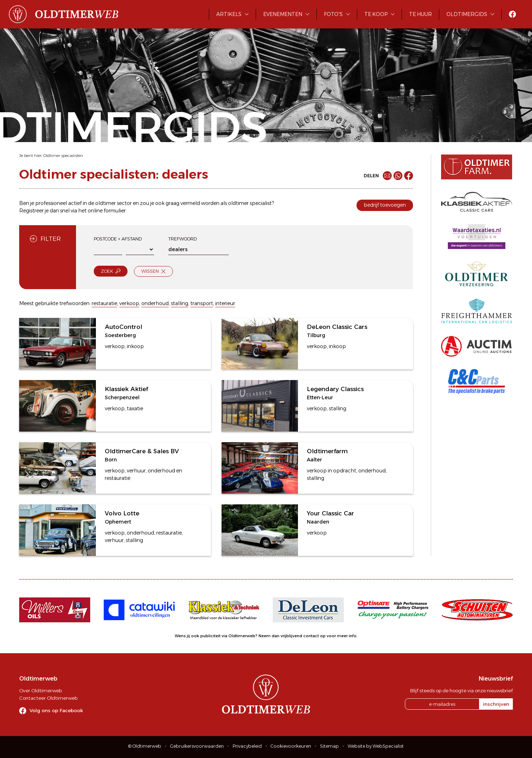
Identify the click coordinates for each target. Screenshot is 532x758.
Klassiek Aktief (126, 389)
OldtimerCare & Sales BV (142, 451)
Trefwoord (183, 239)
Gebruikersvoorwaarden (197, 746)
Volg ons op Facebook (56, 710)
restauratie (104, 303)
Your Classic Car (330, 513)
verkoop (129, 303)
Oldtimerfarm (327, 451)
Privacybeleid (247, 746)
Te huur (420, 14)
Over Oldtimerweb (40, 691)
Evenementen (283, 14)
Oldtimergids (467, 14)
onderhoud (155, 303)
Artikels (229, 14)
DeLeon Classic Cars (337, 327)
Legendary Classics (335, 389)
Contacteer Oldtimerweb (48, 698)
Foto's (333, 14)
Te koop (376, 14)
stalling (180, 303)
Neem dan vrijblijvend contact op (292, 636)
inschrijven (496, 704)
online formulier (107, 211)
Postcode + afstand (118, 239)
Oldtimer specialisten (63, 156)
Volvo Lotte (122, 513)
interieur (225, 303)
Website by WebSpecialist (376, 746)
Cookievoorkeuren (291, 746)
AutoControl (123, 327)
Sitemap (329, 746)
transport (202, 303)
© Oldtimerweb (145, 746)
